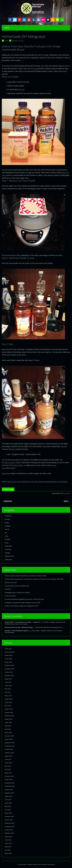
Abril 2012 (8, 850)
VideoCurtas (8, 560)
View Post (8, 589)
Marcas (7, 529)
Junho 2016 (8, 702)
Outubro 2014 (9, 749)
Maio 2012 (8, 847)
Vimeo (48, 20)
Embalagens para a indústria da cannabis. (17, 593)
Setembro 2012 (9, 833)
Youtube (29, 20)
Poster (7, 543)
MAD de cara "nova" (11, 583)
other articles (18, 465)
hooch (12, 468)
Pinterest (20, 20)
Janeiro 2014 (9, 780)
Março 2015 (8, 733)
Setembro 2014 (9, 753)
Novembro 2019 (10, 652)
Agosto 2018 (9, 655)
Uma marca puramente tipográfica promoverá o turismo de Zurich (24, 599)
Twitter (15, 20)
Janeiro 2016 (9, 709)
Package (7, 539)
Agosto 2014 (9, 756)
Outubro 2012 (9, 830)
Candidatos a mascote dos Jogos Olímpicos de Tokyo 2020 (23, 603)
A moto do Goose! (10, 596)
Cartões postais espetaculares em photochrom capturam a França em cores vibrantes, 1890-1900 (34, 579)
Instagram (38, 20)
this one (21, 90)
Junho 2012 (8, 843)
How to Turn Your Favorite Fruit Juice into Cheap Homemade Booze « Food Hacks (38, 482)
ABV (13, 449)
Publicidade (8, 546)
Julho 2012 (8, 840)
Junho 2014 (8, 763)
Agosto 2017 (9, 679)
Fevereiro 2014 (9, 776)
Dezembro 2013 (10, 783)
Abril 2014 (8, 770)
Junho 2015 (8, 723)
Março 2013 (8, 813)
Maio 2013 (8, 806)
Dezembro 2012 (10, 823)
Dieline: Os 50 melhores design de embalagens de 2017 (22, 606)
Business (8, 519)
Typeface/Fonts (9, 556)
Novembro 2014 (10, 746)
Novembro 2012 (10, 827)
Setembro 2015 (9, 716)
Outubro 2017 (9, 672)
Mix (12, 489)
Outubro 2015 (9, 713)
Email (57, 20)
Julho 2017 (8, 682)
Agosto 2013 (9, 796)
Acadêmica (8, 516)
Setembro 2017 (9, 676)
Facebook (10, 20)
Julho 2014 (8, 759)
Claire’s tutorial (9, 463)
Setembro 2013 (9, 793)
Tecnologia (8, 550)
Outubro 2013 (9, 790)
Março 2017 (8, 696)
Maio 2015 (8, 726)
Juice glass (6, 473)
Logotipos (8, 526)
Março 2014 (8, 773)
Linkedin (24, 20)
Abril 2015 (8, 729)
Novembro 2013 (10, 786)
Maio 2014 (8, 766)
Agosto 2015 (9, 719)
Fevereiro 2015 (9, 736)
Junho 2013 (8, 803)
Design (7, 523)
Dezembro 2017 (10, 669)
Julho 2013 (8, 800)
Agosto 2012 (9, 837)
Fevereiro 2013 (9, 817)
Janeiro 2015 (9, 739)
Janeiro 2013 (9, 820)
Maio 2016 (8, 706)
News (6, 536)
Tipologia (7, 553)
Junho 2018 (8, 659)
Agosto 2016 (9, 699)
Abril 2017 (8, 692)
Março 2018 (8, 662)
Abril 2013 (8, 810)
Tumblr (34, 20)
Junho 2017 (8, 686)
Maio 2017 (8, 689)
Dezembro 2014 (10, 743)
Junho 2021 (8, 649)
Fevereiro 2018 (9, 666)
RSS (53, 20)
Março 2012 (8, 853)
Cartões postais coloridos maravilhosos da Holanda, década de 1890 (25, 576)
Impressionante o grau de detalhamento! (17, 586)
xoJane (36, 69)
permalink (67, 493)
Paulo (6, 40)
